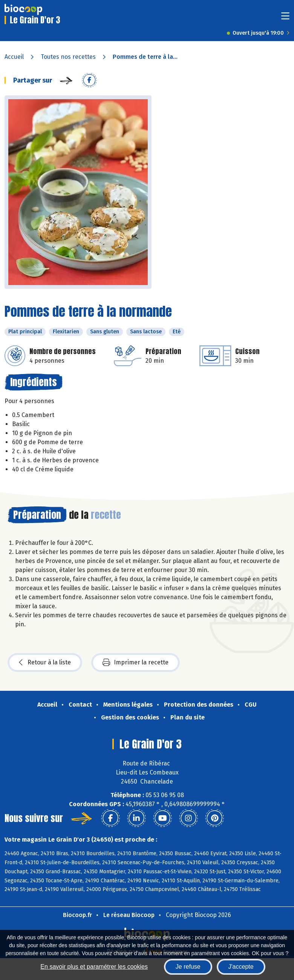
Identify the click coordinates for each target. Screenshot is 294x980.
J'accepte (241, 967)
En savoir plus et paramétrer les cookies (94, 967)
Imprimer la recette (136, 663)
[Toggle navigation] (285, 18)
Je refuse (188, 967)
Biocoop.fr (77, 915)
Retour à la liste (45, 663)
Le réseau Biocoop (129, 915)
